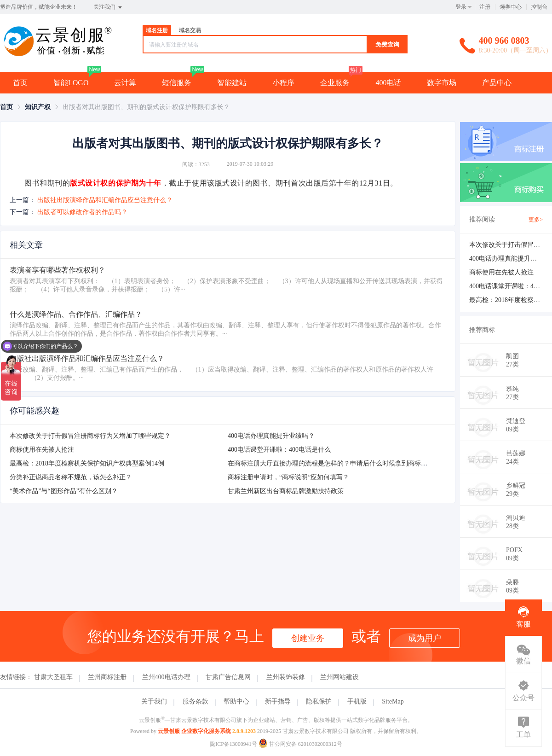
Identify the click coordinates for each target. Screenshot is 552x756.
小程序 (283, 83)
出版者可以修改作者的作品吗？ (82, 212)
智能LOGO (71, 83)
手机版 (357, 701)
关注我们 (108, 7)
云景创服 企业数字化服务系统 (194, 731)
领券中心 (511, 7)
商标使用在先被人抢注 (42, 450)
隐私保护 (319, 701)
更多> (536, 220)
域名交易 (190, 30)
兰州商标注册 (107, 677)
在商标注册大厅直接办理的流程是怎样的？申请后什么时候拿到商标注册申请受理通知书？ (356, 463)
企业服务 (335, 83)
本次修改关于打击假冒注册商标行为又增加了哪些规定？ (90, 436)
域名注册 (157, 30)
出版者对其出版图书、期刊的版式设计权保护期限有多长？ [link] (146, 107)
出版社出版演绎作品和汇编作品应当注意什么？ (105, 200)
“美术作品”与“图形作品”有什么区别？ (64, 491)
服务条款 (195, 701)
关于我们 (154, 701)
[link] (6, 107)
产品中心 (497, 83)
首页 (20, 83)
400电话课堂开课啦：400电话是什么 (279, 450)
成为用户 (425, 638)
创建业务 (308, 638)
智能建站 (232, 83)
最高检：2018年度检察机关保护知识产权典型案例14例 (87, 463)
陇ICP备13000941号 (233, 744)
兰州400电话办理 (166, 677)
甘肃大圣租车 (53, 677)
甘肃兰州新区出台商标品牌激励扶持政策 (286, 491)
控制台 (539, 7)
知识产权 (38, 107)
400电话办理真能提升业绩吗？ (271, 436)
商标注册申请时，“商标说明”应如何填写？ (288, 477)
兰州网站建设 (339, 677)
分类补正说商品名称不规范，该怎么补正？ (71, 477)
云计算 (125, 83)
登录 (461, 7)
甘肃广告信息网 (228, 677)
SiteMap (393, 701)
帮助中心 (236, 701)
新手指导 (278, 701)
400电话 (388, 83)
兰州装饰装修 (286, 677)
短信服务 (177, 83)
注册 (485, 7)
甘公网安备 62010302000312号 (300, 744)
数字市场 (442, 83)
